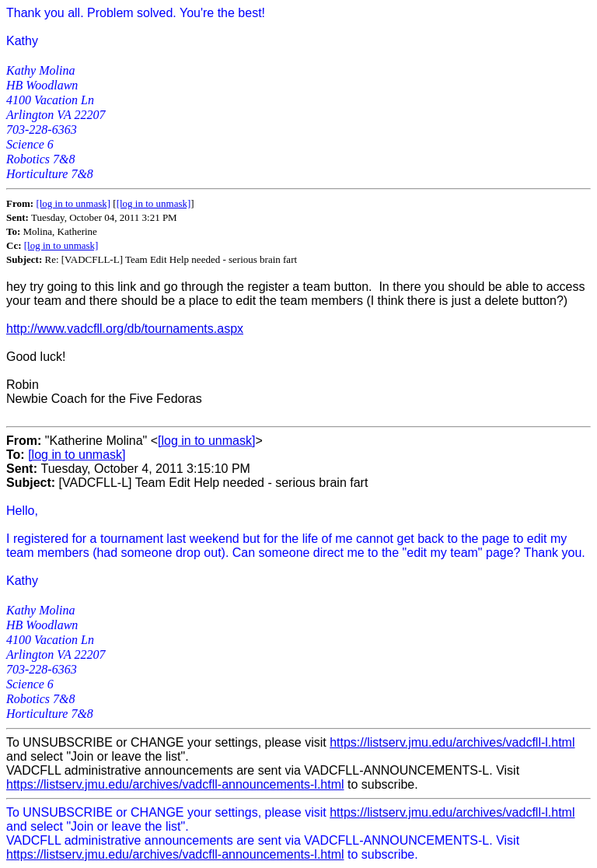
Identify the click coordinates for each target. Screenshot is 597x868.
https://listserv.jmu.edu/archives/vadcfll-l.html (452, 742)
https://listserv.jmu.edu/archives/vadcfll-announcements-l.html (175, 784)
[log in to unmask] (73, 203)
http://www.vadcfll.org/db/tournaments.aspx (125, 329)
